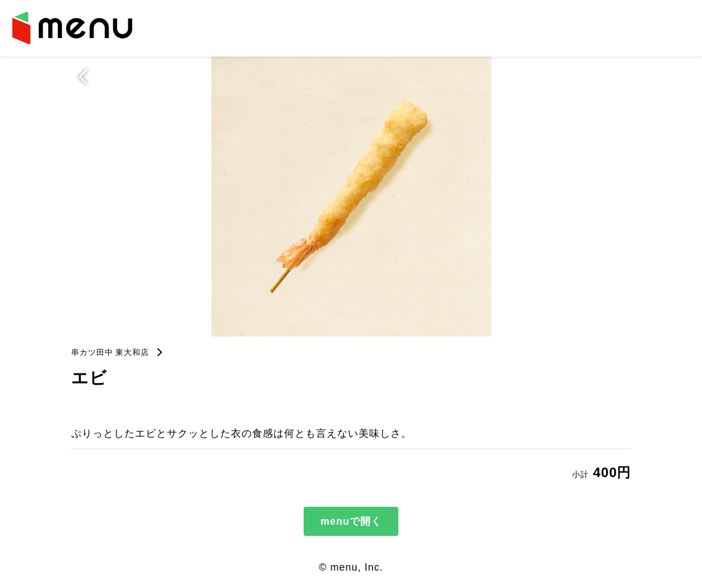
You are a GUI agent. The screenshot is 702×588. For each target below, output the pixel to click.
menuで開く (351, 521)
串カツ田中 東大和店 (110, 352)
